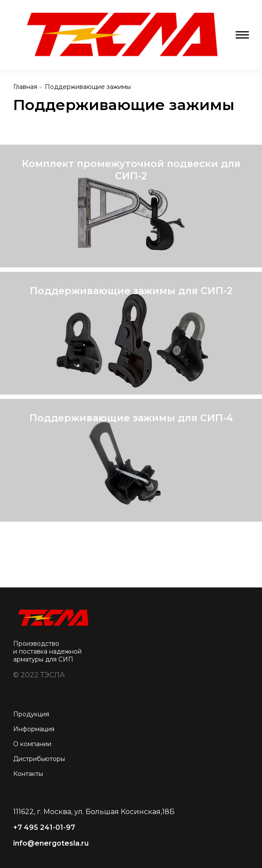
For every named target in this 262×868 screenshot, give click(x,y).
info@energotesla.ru (51, 843)
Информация (34, 729)
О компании (32, 744)
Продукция (31, 714)
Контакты (28, 774)
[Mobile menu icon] (242, 35)
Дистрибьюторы (39, 759)
